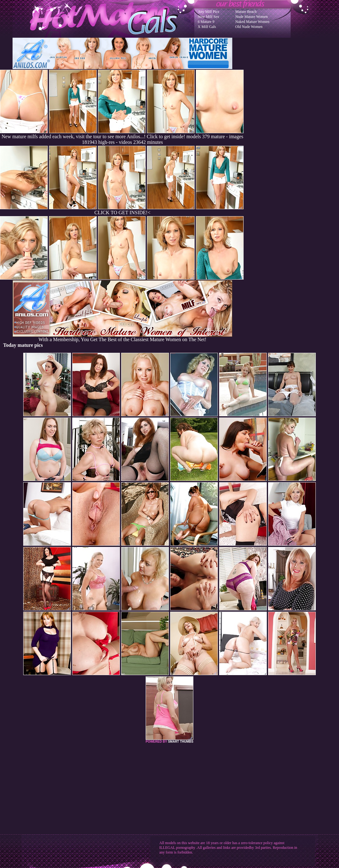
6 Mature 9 (206, 22)
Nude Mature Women (252, 17)
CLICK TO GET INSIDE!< (122, 213)
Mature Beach (246, 12)
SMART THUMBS (181, 742)
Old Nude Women (249, 27)
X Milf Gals (207, 27)
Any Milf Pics (208, 12)
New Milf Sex (208, 17)
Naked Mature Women (253, 22)
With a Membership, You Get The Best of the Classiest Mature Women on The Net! (122, 337)
